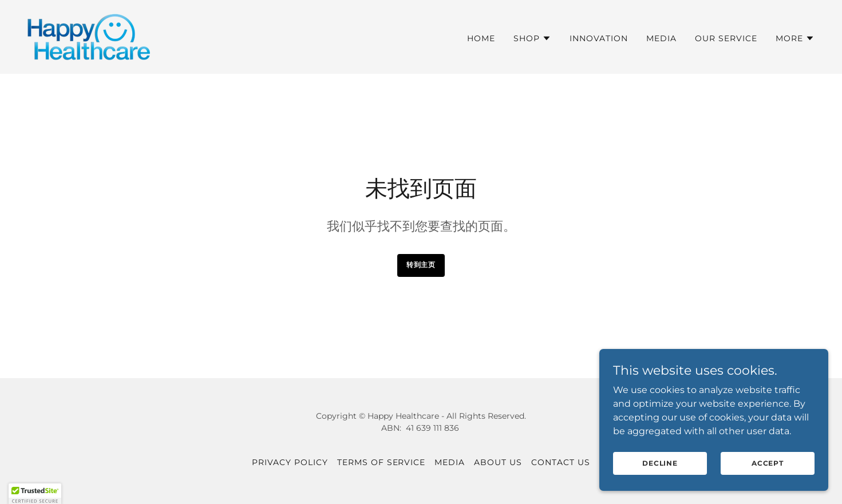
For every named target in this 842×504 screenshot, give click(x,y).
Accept (768, 471)
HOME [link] (481, 38)
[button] (532, 38)
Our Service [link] (726, 38)
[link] (89, 36)
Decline (660, 471)
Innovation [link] (599, 38)
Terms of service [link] (382, 462)
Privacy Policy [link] (290, 462)
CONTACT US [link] (561, 462)
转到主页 (421, 265)
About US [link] (498, 462)
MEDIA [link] (661, 38)
